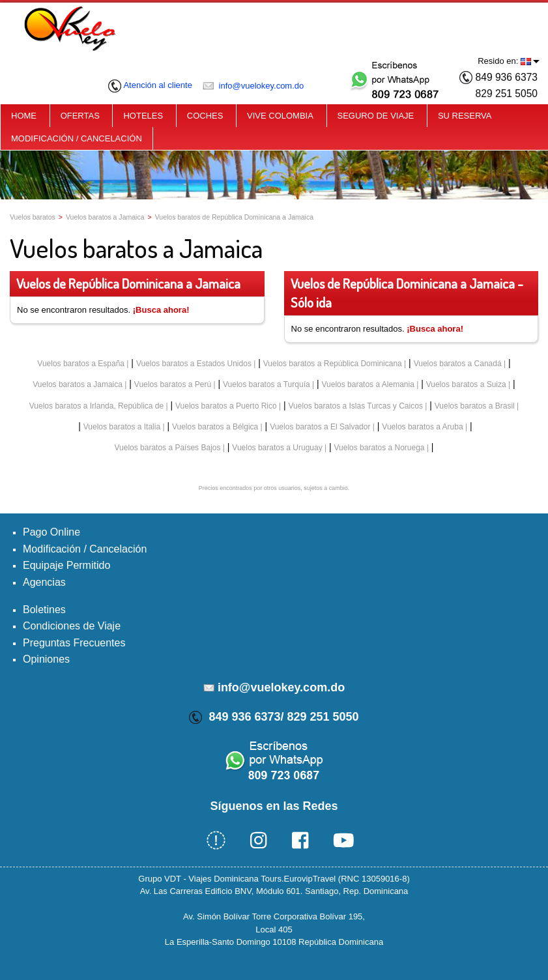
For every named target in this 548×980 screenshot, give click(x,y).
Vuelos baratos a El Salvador (320, 427)
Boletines (44, 610)
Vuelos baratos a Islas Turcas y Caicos (356, 406)
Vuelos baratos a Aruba (422, 427)
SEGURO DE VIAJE (376, 116)
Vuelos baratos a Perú (173, 384)
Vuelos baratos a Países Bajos (167, 448)
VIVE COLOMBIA (280, 116)
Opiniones (46, 659)
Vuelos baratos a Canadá (458, 364)
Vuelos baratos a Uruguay (277, 448)
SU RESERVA (465, 116)
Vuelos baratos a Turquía (267, 384)
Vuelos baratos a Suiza (466, 384)
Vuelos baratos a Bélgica (215, 427)
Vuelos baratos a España (81, 364)
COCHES (205, 116)
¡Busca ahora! (161, 310)
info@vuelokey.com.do (253, 86)
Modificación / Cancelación (85, 549)
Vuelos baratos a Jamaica (105, 217)
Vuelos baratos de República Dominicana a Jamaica (234, 217)
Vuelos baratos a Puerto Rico (226, 406)
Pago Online (51, 532)
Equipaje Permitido (66, 565)
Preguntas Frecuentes (74, 643)
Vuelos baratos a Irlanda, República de (96, 406)
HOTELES (143, 116)
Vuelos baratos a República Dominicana (333, 364)
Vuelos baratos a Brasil (475, 406)
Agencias (44, 582)
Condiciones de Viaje (72, 626)
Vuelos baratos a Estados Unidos (194, 364)
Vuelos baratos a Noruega (380, 448)
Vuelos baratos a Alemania (368, 384)
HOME (24, 116)
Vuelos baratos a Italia (122, 427)
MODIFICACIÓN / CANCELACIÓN (77, 138)
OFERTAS (80, 116)
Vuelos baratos (33, 217)
